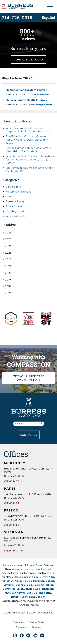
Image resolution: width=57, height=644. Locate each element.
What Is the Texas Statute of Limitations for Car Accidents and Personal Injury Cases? (30, 160)
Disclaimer (22, 627)
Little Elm (32, 593)
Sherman (10, 569)
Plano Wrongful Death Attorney (26, 100)
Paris (46, 565)
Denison (41, 597)
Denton (50, 581)
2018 (7, 286)
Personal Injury (15, 201)
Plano (35, 577)
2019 (7, 280)
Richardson (47, 589)
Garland (39, 585)
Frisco (39, 565)
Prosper (19, 581)
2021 (7, 266)
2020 (7, 273)
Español (49, 17)
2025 (7, 239)
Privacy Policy (37, 622)
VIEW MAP (13, 482)
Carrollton (39, 581)
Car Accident (42, 95)
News (9, 197)
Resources (19, 622)
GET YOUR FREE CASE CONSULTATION (28, 378)
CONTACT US (29, 435)
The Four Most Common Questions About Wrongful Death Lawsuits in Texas (27, 140)
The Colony (45, 593)
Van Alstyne (19, 593)
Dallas (30, 585)
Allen (52, 577)
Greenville (22, 589)
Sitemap (36, 627)
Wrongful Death (44, 105)
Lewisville (9, 585)
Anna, (8, 593)
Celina (28, 581)
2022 (7, 259)
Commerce (9, 589)
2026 (7, 233)
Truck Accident (15, 206)
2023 (7, 253)
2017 (7, 293)
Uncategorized (15, 211)
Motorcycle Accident (18, 192)
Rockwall (35, 589)
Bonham (21, 585)
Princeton (8, 581)
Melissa (49, 585)
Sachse (26, 597)
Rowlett (16, 597)
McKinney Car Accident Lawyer (26, 90)
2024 (7, 246)
